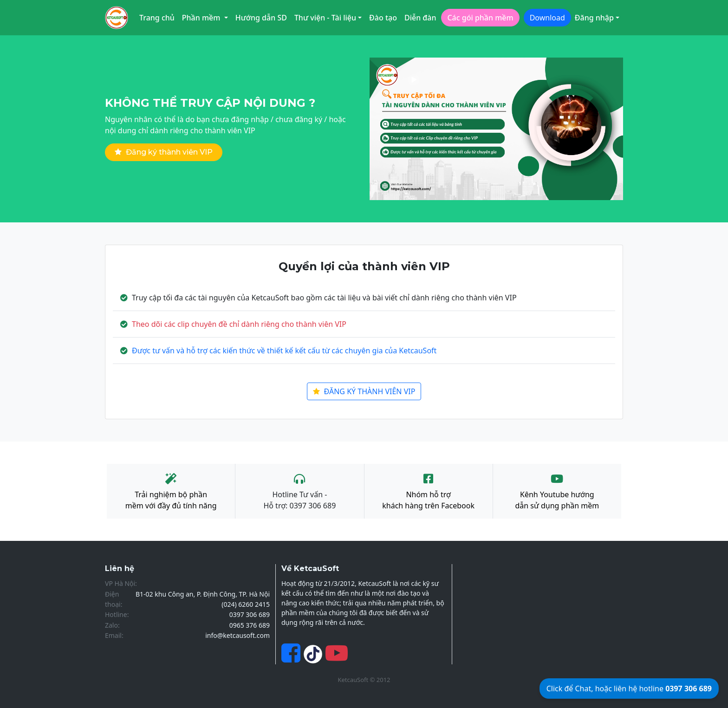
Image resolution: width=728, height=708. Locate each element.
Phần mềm (202, 18)
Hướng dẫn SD (261, 18)
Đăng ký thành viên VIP (164, 152)
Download (547, 18)
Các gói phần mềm (480, 18)
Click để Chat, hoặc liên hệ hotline (629, 689)
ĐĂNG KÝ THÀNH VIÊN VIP (364, 391)
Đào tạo (383, 18)
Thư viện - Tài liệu (325, 18)
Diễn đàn (420, 18)
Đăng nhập (594, 18)
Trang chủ (157, 18)
